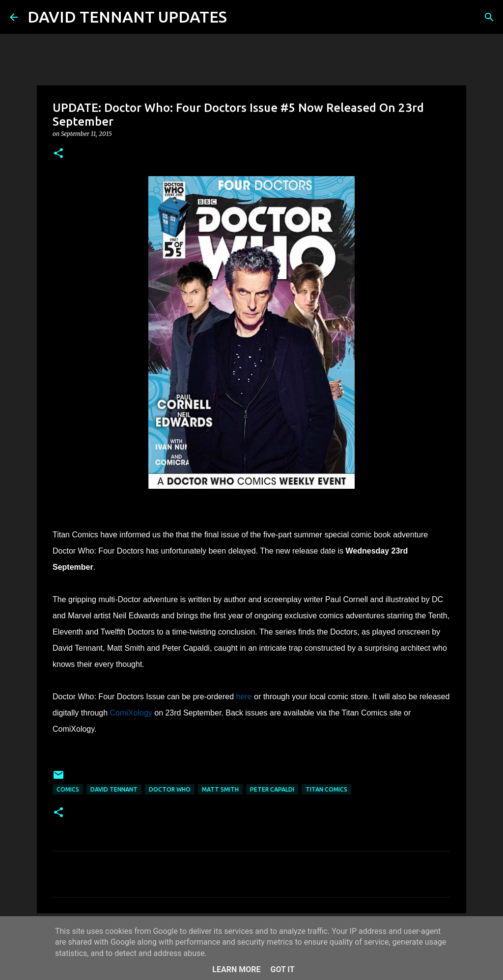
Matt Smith (220, 789)
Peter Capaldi (272, 789)
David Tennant (114, 789)
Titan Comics (326, 789)
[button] (58, 154)
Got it (282, 969)
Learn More (236, 969)
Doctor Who (170, 789)
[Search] (241, 17)
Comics (68, 789)
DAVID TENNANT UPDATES (127, 17)
